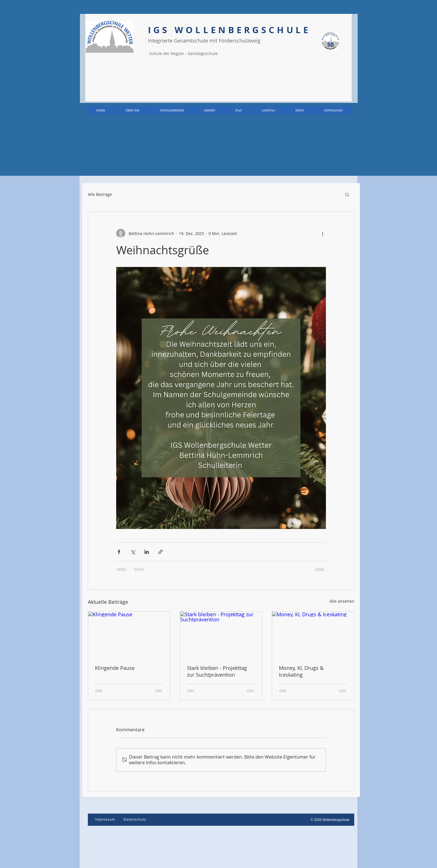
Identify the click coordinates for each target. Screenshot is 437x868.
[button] (347, 194)
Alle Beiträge (100, 194)
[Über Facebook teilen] (119, 552)
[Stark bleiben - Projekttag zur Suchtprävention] (221, 635)
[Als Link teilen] (161, 552)
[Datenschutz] (135, 819)
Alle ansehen (342, 601)
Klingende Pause (115, 668)
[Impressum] (106, 819)
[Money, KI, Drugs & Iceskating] (313, 635)
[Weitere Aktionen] (323, 233)
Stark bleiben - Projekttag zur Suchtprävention (217, 671)
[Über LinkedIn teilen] (147, 552)
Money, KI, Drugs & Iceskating (301, 671)
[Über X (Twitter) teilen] (133, 552)
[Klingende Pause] (129, 635)
